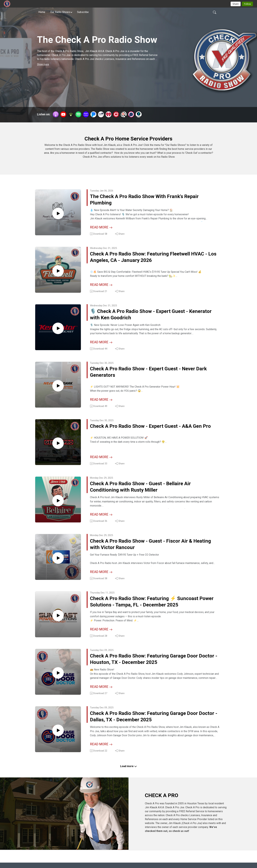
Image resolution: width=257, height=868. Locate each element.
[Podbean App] (71, 114)
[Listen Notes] (124, 114)
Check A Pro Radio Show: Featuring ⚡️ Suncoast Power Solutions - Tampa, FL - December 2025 (153, 606)
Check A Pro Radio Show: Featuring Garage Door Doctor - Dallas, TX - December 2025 (153, 722)
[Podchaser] (131, 114)
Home (42, 12)
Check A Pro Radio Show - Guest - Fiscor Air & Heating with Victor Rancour (150, 548)
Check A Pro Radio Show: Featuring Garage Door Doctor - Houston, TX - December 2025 (153, 664)
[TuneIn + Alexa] (101, 114)
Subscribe (83, 12)
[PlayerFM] (116, 114)
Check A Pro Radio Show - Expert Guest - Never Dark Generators (151, 374)
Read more (101, 228)
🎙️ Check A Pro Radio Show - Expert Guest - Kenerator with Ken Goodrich (148, 316)
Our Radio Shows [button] (60, 12)
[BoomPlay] (139, 114)
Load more (128, 771)
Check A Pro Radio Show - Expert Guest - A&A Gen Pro (150, 432)
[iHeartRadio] (109, 114)
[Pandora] (93, 114)
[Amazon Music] (86, 114)
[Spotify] (78, 114)
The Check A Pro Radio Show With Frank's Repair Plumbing (153, 201)
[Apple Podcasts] (56, 114)
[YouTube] (63, 114)
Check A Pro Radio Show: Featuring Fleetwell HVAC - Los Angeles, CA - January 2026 (148, 259)
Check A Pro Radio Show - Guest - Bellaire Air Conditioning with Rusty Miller (149, 490)
